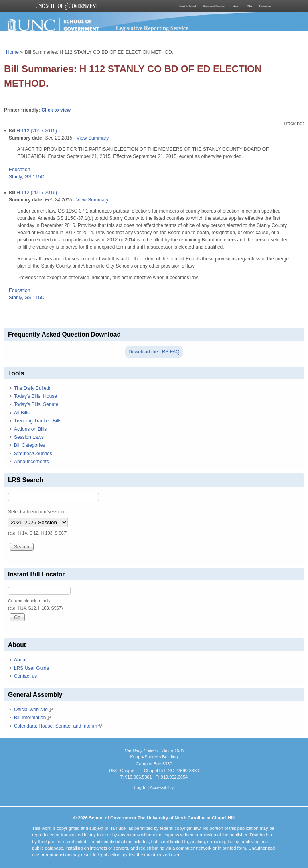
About (20, 660)
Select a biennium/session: (37, 512)
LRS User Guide (31, 668)
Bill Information (32, 718)
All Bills (22, 413)
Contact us (25, 676)
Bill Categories (29, 445)
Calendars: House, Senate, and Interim (58, 726)
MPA (249, 6)
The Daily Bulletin (33, 388)
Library (236, 6)
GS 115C (34, 177)
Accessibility (162, 787)
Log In (140, 787)
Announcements (31, 462)
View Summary (93, 138)
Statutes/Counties (33, 454)
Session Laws (29, 437)
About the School (187, 6)
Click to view (56, 110)
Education (19, 170)
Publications (265, 6)
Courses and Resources (214, 6)
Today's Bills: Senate (36, 404)
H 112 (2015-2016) (37, 131)
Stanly (15, 177)
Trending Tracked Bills (38, 421)
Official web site (33, 710)
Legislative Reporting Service (152, 28)
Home (12, 52)
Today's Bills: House (35, 396)
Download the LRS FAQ (154, 352)
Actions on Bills (30, 429)
